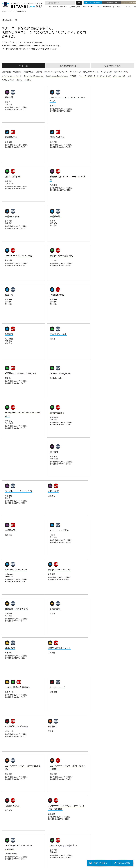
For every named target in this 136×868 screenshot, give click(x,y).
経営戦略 (39, 72)
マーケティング (75, 72)
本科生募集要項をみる (48, 712)
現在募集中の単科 (112, 66)
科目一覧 (24, 66)
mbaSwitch (107, 6)
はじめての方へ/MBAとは (58, 6)
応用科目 (28, 80)
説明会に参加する (88, 712)
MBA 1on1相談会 (122, 863)
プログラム (12, 11)
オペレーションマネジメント (12, 76)
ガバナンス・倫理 (119, 76)
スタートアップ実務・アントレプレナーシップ (95, 76)
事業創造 (73, 76)
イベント (127, 6)
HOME (4, 11)
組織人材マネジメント (91, 72)
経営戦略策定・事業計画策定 (12, 72)
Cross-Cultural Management (34, 76)
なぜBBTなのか (75, 6)
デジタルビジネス (8, 80)
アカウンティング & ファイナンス (56, 72)
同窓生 (119, 6)
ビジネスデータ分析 (121, 72)
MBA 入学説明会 (98, 863)
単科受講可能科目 (68, 66)
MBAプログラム (89, 6)
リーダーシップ (106, 72)
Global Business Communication (57, 76)
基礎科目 (20, 80)
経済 (129, 76)
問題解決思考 (29, 72)
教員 (99, 6)
